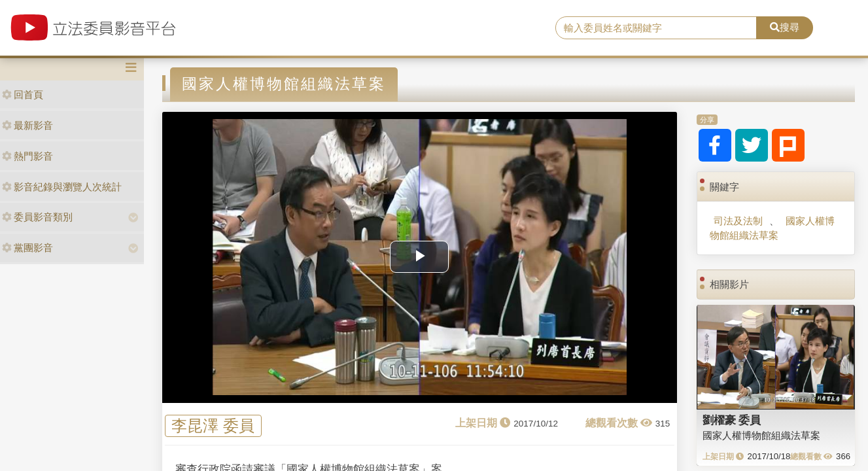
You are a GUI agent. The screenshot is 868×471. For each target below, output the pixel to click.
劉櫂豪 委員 (732, 420)
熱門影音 (27, 156)
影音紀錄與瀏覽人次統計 (62, 187)
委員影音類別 (37, 217)
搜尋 (785, 27)
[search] (656, 28)
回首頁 (23, 95)
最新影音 (27, 125)
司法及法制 (738, 221)
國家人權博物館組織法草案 (772, 228)
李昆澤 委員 (213, 426)
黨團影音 (27, 248)
